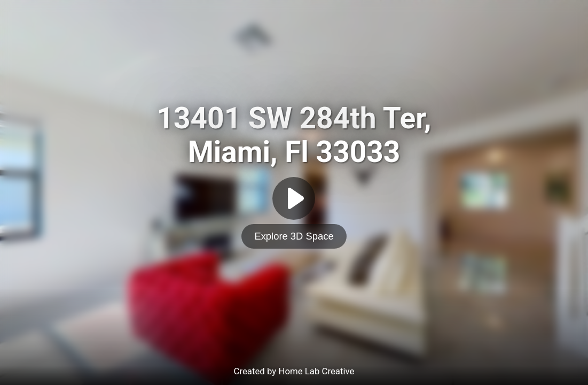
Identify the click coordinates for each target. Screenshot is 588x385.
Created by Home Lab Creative (294, 371)
